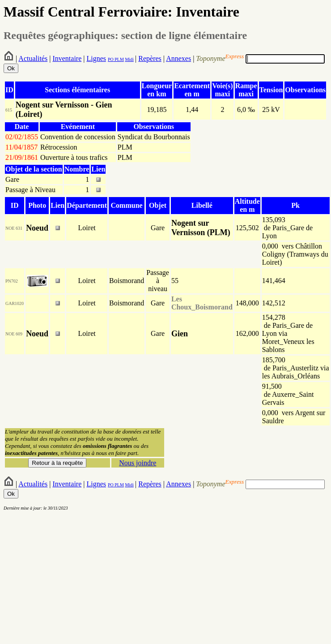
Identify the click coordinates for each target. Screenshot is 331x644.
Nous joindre (138, 463)
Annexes (178, 58)
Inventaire (67, 58)
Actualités (33, 58)
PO (111, 59)
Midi (129, 59)
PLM (119, 59)
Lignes (96, 58)
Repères (150, 58)
